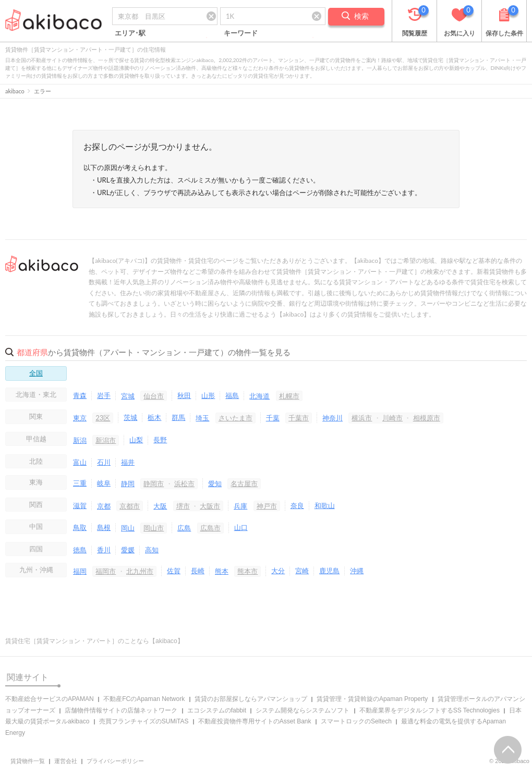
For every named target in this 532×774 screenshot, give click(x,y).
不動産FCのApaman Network (144, 699)
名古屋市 (244, 483)
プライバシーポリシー (115, 761)
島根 (104, 527)
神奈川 (332, 418)
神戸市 (267, 506)
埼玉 (202, 418)
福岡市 (106, 571)
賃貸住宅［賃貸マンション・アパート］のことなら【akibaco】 (94, 641)
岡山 (128, 528)
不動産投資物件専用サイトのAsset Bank (255, 721)
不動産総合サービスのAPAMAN (50, 699)
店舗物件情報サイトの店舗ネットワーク (121, 710)
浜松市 (184, 483)
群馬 (178, 417)
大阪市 (210, 506)
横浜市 (362, 418)
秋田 (184, 395)
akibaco (15, 91)
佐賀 (174, 571)
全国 (36, 373)
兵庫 (240, 506)
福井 (128, 462)
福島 (232, 395)
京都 (104, 506)
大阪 (160, 506)
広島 (184, 528)
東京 (80, 418)
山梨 (136, 440)
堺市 (183, 506)
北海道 (259, 396)
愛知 (215, 483)
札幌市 (289, 396)
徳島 (80, 550)
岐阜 (104, 483)
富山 (80, 462)
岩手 (104, 395)
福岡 (80, 571)
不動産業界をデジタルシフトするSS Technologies (430, 710)
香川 (104, 550)
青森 (80, 395)
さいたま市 (235, 418)
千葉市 (299, 418)
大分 (278, 571)
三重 (80, 483)
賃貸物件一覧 (28, 761)
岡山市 (154, 528)
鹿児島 (329, 571)
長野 (160, 440)
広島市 (210, 528)
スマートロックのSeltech (356, 721)
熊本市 (247, 571)
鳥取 (80, 527)
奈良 (297, 505)
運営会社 (66, 761)
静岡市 (154, 483)
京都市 (130, 506)
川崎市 (392, 418)
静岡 (128, 483)
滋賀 (80, 505)
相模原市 (427, 418)
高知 (152, 550)
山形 (208, 395)
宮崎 (302, 571)
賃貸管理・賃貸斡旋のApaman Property (372, 699)
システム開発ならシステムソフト (303, 710)
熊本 (222, 571)
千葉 (273, 418)
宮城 (128, 396)
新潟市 (106, 440)
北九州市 (140, 571)
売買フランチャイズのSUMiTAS (144, 721)
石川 (104, 462)
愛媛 (128, 550)
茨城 (130, 417)
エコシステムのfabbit (217, 710)
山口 (241, 527)
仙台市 (154, 396)
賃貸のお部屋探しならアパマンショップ (251, 699)
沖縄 (357, 571)
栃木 (154, 417)
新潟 (80, 440)
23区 (103, 418)
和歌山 (325, 505)
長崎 (198, 571)
